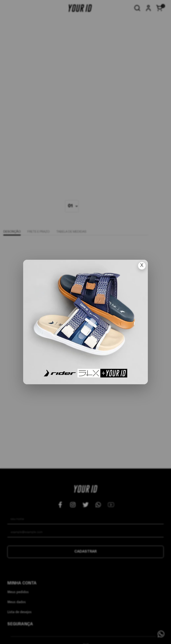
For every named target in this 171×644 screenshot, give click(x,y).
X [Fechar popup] (142, 266)
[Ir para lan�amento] (85, 322)
